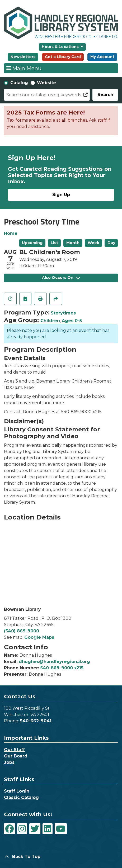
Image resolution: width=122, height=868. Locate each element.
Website (46, 83)
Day (111, 243)
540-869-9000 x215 (62, 668)
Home (11, 233)
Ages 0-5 (72, 321)
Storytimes (63, 313)
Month (73, 243)
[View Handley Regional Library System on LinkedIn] (48, 829)
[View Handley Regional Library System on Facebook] (10, 829)
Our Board (16, 756)
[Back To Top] (61, 857)
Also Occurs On (61, 278)
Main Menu (24, 68)
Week (93, 243)
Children (50, 321)
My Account (102, 57)
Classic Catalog (21, 797)
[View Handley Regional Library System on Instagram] (22, 829)
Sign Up (61, 195)
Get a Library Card (63, 57)
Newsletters (23, 57)
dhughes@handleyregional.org (54, 662)
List (54, 243)
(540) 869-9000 (22, 631)
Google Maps (39, 637)
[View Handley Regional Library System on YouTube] (61, 829)
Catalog (19, 83)
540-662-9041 (36, 721)
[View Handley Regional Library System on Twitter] (35, 829)
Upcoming (32, 243)
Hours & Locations (61, 47)
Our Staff (14, 750)
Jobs (9, 762)
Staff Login (17, 791)
